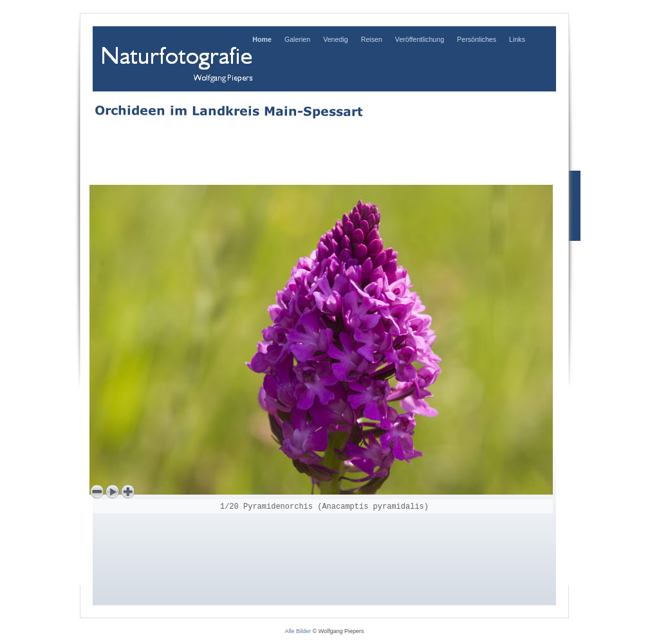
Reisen (372, 39)
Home (262, 39)
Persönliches (477, 39)
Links (517, 39)
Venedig (336, 39)
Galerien (297, 39)
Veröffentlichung (420, 39)
